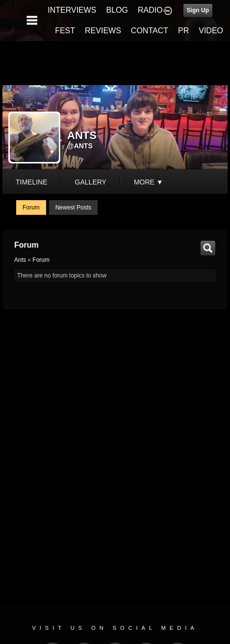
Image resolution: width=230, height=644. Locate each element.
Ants (20, 260)
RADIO (150, 10)
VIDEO (211, 31)
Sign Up (198, 10)
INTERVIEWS (72, 10)
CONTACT (150, 31)
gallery (91, 182)
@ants (80, 146)
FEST (65, 31)
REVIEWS (103, 31)
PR (183, 31)
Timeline (32, 182)
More (149, 182)
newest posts (73, 207)
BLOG (117, 10)
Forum (31, 207)
